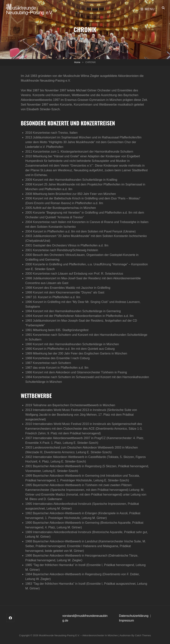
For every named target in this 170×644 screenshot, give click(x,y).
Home (77, 62)
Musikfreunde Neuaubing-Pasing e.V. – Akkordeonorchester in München (78, 635)
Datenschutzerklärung (134, 616)
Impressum (126, 620)
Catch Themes (143, 635)
